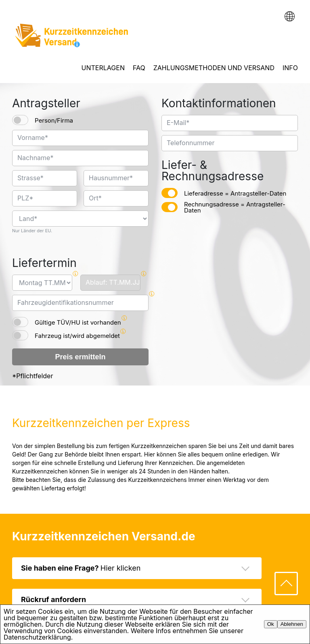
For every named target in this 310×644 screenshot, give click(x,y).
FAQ (139, 68)
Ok (271, 624)
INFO (290, 68)
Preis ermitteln (80, 357)
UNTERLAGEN (103, 68)
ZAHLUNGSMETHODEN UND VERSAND (214, 68)
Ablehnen (292, 624)
